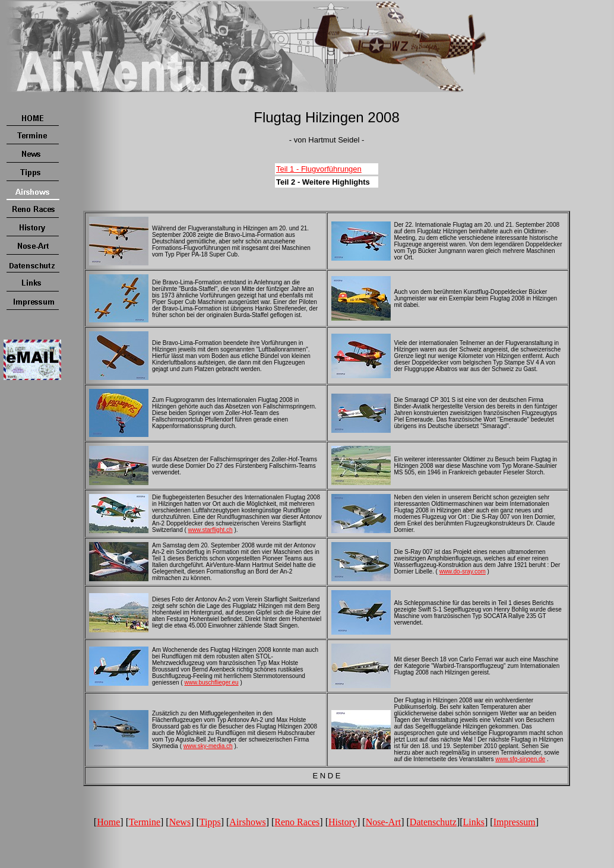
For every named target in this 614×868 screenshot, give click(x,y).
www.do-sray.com (463, 571)
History (343, 822)
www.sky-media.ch (208, 746)
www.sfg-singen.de (520, 759)
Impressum (515, 822)
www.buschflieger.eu (211, 682)
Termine (145, 822)
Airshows (247, 822)
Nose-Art (384, 822)
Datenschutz (433, 822)
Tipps (210, 822)
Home (108, 822)
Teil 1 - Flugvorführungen (319, 169)
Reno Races (297, 822)
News (180, 822)
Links (474, 822)
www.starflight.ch (211, 530)
